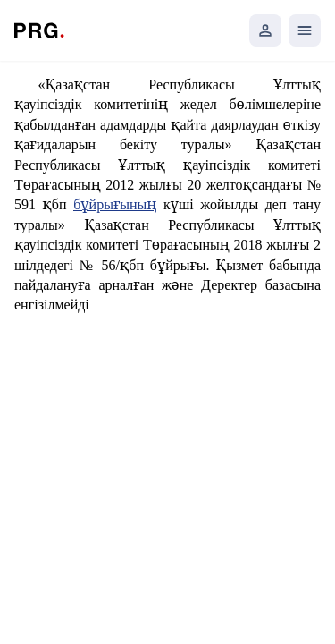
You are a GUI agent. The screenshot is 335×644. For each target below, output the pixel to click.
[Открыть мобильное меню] (305, 30)
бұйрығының (115, 204)
